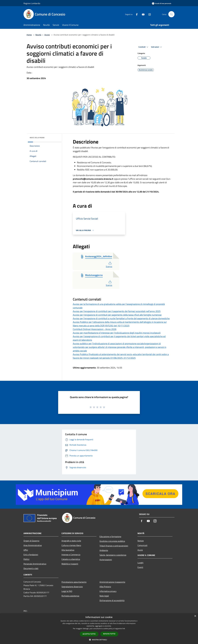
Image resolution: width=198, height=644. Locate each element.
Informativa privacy (108, 591)
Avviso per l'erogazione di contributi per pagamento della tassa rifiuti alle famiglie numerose (117, 315)
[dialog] (99, 629)
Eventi (140, 567)
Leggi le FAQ (67, 591)
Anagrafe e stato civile (71, 541)
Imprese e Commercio (71, 555)
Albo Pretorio (105, 587)
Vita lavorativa (68, 550)
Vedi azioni (157, 47)
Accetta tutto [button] (89, 634)
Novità (38, 35)
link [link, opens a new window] (124, 629)
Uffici (26, 550)
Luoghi (140, 563)
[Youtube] (142, 14)
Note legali (104, 596)
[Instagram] (149, 14)
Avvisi (47, 35)
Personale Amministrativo (35, 564)
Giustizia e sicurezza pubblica (112, 541)
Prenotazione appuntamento (74, 582)
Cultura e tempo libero (71, 545)
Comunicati (142, 545)
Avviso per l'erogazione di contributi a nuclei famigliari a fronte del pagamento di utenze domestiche (121, 318)
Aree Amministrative (33, 545)
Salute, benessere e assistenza (113, 555)
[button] (99, 640)
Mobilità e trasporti (70, 564)
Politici (26, 559)
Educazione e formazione (110, 536)
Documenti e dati (31, 568)
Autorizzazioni (106, 560)
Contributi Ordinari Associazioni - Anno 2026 (95, 329)
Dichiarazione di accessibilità (112, 600)
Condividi (144, 47)
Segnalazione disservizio (72, 587)
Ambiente (104, 550)
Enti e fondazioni (31, 555)
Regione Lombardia (32, 3)
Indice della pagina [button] (37, 138)
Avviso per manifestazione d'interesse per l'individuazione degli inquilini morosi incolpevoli (117, 333)
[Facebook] (136, 14)
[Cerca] (171, 14)
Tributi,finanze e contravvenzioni (114, 546)
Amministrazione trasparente (112, 582)
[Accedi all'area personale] (162, 3)
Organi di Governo (31, 541)
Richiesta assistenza (70, 596)
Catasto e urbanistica (71, 559)
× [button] (195, 616)
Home (29, 35)
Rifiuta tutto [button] (109, 634)
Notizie (141, 541)
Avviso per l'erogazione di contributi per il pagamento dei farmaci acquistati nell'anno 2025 (117, 311)
